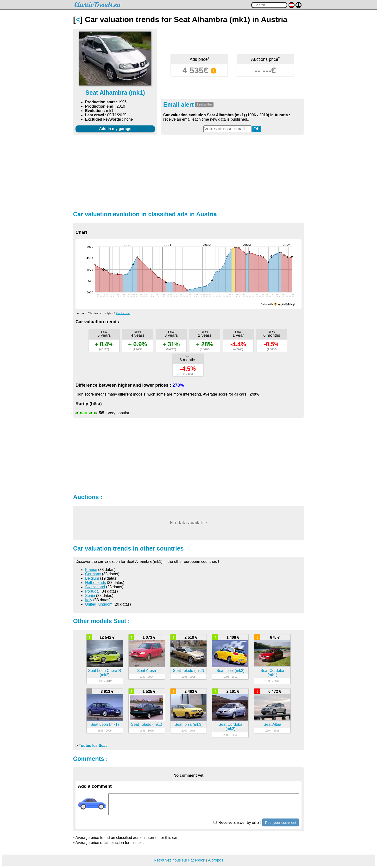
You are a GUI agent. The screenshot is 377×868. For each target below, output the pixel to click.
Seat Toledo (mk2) (188, 671)
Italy (89, 600)
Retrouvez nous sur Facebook (179, 860)
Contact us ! (123, 313)
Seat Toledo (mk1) (147, 724)
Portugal (92, 591)
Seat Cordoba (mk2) (230, 727)
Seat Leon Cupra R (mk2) (105, 673)
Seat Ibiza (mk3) (188, 724)
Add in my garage (115, 129)
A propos (216, 860)
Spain (90, 596)
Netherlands (95, 583)
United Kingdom (99, 604)
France (91, 570)
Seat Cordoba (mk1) (273, 673)
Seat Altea (272, 724)
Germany (93, 574)
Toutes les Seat (93, 746)
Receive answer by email (237, 822)
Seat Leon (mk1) (105, 724)
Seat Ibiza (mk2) (230, 671)
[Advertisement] (188, 172)
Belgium (92, 578)
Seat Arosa (146, 671)
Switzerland (95, 587)
